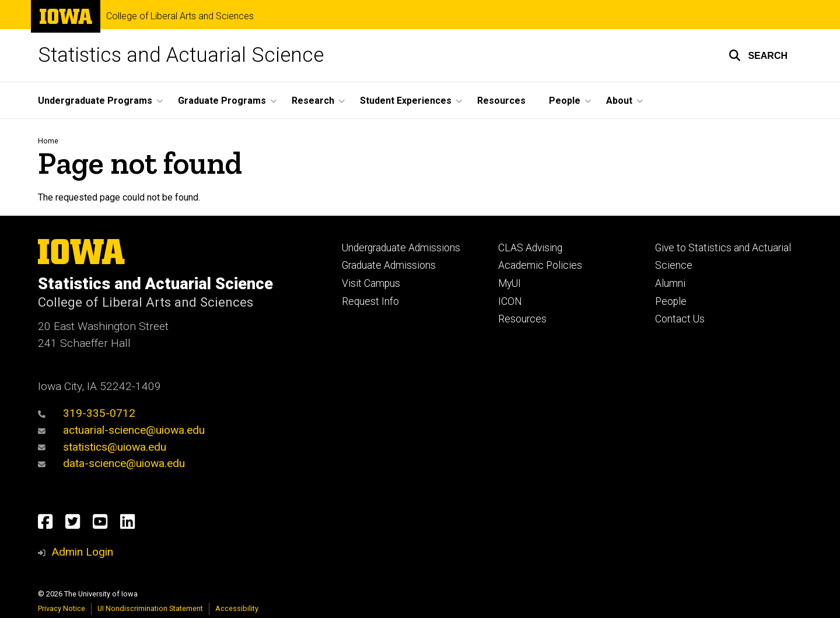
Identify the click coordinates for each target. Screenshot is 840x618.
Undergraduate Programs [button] (95, 101)
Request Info (370, 301)
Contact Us (680, 319)
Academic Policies (540, 265)
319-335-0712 (87, 413)
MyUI (510, 283)
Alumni (670, 283)
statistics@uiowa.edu (102, 447)
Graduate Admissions (389, 265)
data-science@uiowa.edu (111, 463)
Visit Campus (371, 283)
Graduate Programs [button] (222, 101)
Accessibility (237, 608)
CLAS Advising (530, 248)
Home (48, 141)
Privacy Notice (62, 608)
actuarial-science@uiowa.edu (121, 430)
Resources (501, 101)
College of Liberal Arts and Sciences (180, 16)
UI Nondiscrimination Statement (150, 608)
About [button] (619, 101)
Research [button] (313, 101)
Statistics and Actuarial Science (181, 55)
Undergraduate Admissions (401, 248)
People (671, 301)
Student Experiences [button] (406, 101)
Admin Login (82, 552)
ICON (510, 301)
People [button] (565, 101)
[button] (758, 55)
